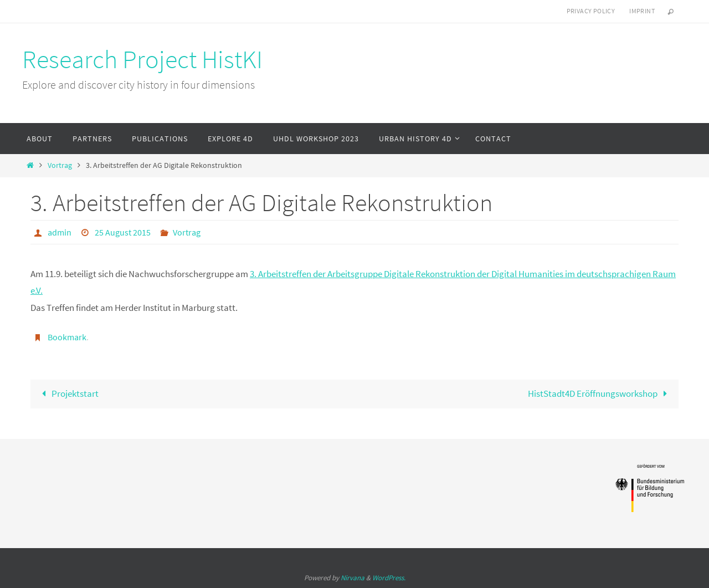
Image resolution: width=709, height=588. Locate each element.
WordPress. (389, 578)
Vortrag (60, 165)
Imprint (642, 11)
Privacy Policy (591, 11)
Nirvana (353, 578)
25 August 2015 (123, 232)
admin (60, 232)
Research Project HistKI (142, 59)
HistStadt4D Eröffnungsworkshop (600, 393)
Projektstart (68, 393)
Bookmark (67, 337)
